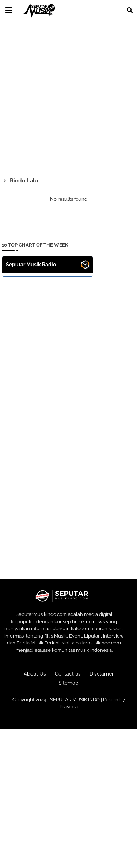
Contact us (68, 674)
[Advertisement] (68, 98)
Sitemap (68, 683)
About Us (35, 674)
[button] (130, 10)
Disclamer (102, 674)
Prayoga (69, 707)
